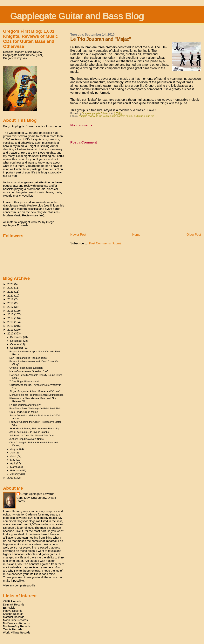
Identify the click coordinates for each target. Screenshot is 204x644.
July (13, 453)
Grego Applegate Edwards (37, 494)
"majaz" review (87, 116)
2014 (11, 318)
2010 (11, 333)
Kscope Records (13, 614)
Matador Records (14, 617)
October (15, 344)
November (17, 341)
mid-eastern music (122, 116)
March (14, 467)
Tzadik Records (13, 629)
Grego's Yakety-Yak (15, 58)
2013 (11, 322)
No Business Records (16, 623)
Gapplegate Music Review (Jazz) (23, 55)
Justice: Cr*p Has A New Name (27, 439)
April (13, 463)
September (17, 348)
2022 (11, 288)
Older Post (194, 235)
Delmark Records (14, 605)
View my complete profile (19, 585)
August (15, 449)
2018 (11, 303)
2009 (11, 478)
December (17, 337)
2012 (11, 326)
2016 (11, 311)
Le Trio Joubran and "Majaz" (25, 405)
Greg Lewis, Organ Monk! (24, 412)
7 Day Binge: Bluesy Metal (24, 381)
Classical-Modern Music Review (23, 52)
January (15, 474)
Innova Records (13, 611)
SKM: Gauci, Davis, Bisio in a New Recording (34, 428)
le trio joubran (104, 116)
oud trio (150, 116)
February (16, 470)
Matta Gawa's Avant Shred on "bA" (29, 371)
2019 (11, 299)
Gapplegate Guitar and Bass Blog (77, 16)
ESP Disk (9, 608)
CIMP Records (12, 601)
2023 (11, 284)
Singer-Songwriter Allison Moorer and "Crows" (35, 391)
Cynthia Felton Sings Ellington (26, 368)
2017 (11, 307)
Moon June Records (15, 620)
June (14, 456)
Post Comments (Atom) (105, 243)
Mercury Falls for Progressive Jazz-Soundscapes (37, 395)
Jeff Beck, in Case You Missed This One (32, 435)
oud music (139, 116)
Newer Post (78, 235)
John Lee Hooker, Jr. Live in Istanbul (30, 432)
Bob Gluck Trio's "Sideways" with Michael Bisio (35, 408)
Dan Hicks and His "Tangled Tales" (29, 358)
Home (136, 235)
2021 (11, 292)
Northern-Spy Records (17, 626)
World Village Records (17, 633)
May (13, 460)
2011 (11, 330)
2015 (11, 314)
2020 (11, 296)
